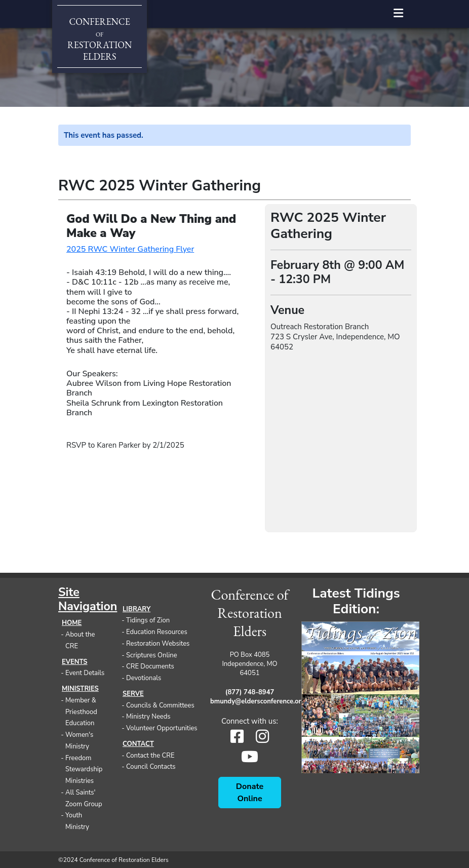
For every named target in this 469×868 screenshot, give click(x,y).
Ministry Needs (148, 717)
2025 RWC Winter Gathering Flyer (130, 249)
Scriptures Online (152, 655)
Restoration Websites (158, 644)
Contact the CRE (150, 756)
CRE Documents (150, 666)
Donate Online (250, 793)
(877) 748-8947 (250, 692)
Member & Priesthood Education (81, 712)
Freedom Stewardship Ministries (84, 770)
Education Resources (157, 632)
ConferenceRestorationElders (100, 39)
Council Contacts (151, 767)
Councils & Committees (160, 705)
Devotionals (144, 678)
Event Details (85, 673)
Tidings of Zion (148, 620)
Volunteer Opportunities (162, 728)
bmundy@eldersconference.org (250, 701)
